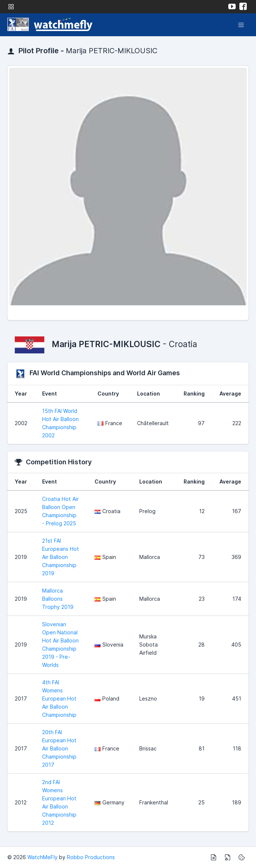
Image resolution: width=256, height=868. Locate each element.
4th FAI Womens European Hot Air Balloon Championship (59, 699)
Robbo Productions (91, 857)
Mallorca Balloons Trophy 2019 (58, 599)
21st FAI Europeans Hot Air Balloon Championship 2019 (61, 557)
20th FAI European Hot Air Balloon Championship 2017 (59, 748)
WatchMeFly (42, 857)
